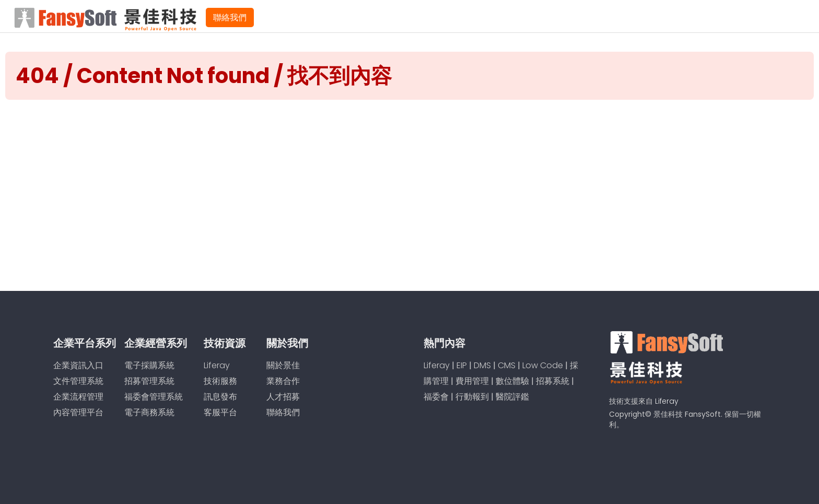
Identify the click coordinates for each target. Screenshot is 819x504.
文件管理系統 (78, 381)
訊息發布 (220, 397)
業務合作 (283, 381)
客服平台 (220, 412)
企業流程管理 (78, 397)
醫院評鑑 (512, 397)
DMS (482, 365)
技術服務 (220, 381)
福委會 (436, 397)
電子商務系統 (149, 412)
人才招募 (283, 397)
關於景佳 (283, 365)
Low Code (543, 365)
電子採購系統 (149, 365)
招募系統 (553, 381)
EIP (462, 365)
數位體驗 (512, 381)
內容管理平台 (78, 412)
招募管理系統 (149, 381)
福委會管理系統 (154, 397)
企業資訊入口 (78, 365)
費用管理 (472, 381)
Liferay (217, 365)
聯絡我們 (230, 17)
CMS (507, 365)
